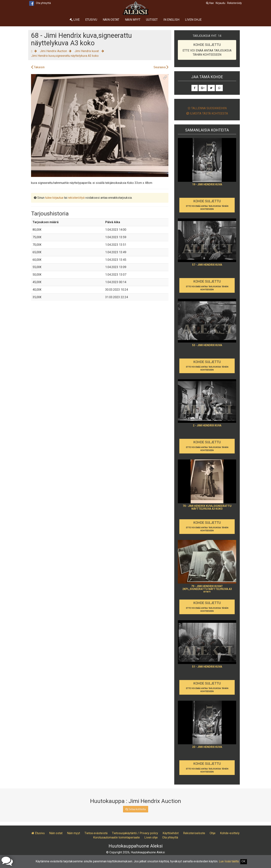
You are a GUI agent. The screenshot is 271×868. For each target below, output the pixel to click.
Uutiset (152, 20)
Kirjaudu (220, 3)
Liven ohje (193, 20)
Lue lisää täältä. (229, 861)
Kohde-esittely (230, 833)
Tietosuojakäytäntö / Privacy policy (135, 833)
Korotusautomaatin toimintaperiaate (116, 837)
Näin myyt (133, 20)
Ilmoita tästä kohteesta (207, 113)
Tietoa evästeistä (96, 833)
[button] (165, 77)
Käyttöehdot (171, 833)
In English (171, 20)
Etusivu (91, 20)
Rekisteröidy (234, 3)
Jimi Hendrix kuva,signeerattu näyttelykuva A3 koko (65, 56)
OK (243, 861)
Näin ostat (111, 20)
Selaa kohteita (136, 809)
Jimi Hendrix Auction (53, 51)
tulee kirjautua (54, 198)
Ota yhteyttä (43, 3)
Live (75, 20)
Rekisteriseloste (194, 833)
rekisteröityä (76, 198)
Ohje (213, 833)
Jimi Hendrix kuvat (87, 51)
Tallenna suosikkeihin (207, 108)
